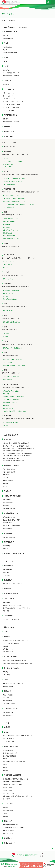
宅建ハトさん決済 (8, 310)
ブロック (7, 732)
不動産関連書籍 (7, 380)
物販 (5, 353)
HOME (3, 21)
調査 (5, 212)
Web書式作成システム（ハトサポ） (13, 181)
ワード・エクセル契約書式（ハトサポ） (14, 178)
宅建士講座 (6, 394)
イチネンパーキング (9, 262)
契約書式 (7, 172)
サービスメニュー (10, 147)
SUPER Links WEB (8, 164)
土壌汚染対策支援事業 (9, 236)
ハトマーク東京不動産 (11, 593)
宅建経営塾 (6, 405)
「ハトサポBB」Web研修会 (11, 400)
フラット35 (6, 334)
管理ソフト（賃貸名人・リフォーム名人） (15, 196)
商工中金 (5, 336)
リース (6, 243)
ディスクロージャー (10, 656)
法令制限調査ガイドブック (10, 219)
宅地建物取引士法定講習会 (13, 775)
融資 (5, 327)
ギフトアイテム (9, 416)
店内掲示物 (8, 80)
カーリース (6, 250)
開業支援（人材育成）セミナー (14, 553)
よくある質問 (8, 804)
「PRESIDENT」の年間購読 (11, 377)
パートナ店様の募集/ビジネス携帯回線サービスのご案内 (19, 204)
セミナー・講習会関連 (11, 384)
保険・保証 (8, 284)
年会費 (6, 43)
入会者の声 (8, 491)
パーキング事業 (9, 255)
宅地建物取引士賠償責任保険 (11, 290)
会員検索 (7, 727)
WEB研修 (7, 126)
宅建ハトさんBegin (8, 279)
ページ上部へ (52, 848)
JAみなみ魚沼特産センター (11, 423)
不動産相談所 (8, 565)
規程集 (6, 57)
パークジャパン (7, 264)
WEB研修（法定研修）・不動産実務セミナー (15, 411)
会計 (5, 315)
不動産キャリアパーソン (10, 402)
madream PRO (7, 167)
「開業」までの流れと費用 (13, 496)
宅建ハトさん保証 (8, 293)
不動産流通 (8, 152)
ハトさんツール (9, 89)
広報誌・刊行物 (9, 598)
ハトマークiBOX (7, 362)
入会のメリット (9, 439)
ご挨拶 (6, 631)
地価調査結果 (8, 136)
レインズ (5, 158)
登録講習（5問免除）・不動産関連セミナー (15, 397)
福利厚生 (7, 66)
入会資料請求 (8, 533)
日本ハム (5, 425)
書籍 (5, 370)
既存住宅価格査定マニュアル (11, 239)
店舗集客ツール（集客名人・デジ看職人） (15, 199)
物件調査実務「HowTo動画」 (11, 391)
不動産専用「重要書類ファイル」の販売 (14, 365)
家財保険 (5, 296)
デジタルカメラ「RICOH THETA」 (13, 359)
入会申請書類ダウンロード (13, 513)
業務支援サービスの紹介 (12, 465)
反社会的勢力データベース (10, 230)
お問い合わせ (8, 821)
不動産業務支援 (7, 233)
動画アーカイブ (9, 131)
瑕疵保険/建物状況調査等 (10, 299)
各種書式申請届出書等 (11, 746)
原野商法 (7, 838)
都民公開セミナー (10, 580)
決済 (5, 304)
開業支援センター (10, 542)
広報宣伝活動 (8, 616)
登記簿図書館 (7, 227)
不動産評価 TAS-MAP (9, 221)
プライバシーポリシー (11, 708)
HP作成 (6, 272)
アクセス (7, 679)
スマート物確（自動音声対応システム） (14, 201)
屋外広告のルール (10, 843)
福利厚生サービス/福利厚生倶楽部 (13, 348)
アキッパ (5, 267)
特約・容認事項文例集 (9, 184)
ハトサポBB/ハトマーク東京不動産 (13, 161)
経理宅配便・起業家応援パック (12, 322)
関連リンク (8, 691)
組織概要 (7, 636)
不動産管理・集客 (10, 189)
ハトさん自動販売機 (9, 207)
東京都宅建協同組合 (10, 115)
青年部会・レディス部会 (12, 668)
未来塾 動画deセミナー (9, 408)
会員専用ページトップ (11, 32)
